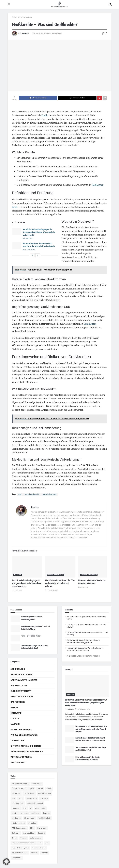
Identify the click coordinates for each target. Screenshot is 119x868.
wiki (20, 494)
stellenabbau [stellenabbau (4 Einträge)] (29, 833)
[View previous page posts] (32, 255)
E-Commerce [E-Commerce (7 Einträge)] (31, 798)
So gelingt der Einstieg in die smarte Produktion (83, 656)
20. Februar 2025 (29, 250)
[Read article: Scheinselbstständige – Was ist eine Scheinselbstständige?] (15, 648)
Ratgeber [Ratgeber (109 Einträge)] (32, 823)
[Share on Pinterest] (100, 98)
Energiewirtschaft (21, 691)
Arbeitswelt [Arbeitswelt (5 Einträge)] (37, 784)
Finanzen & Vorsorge (22, 697)
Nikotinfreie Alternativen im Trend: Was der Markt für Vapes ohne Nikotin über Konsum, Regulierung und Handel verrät (86, 703)
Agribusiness (18, 669)
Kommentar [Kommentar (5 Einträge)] (40, 808)
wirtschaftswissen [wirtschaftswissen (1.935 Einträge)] (20, 853)
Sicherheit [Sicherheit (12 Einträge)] (42, 828)
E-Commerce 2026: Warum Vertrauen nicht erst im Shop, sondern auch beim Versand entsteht (91, 729)
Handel (14, 708)
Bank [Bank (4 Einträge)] (32, 789)
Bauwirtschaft (19, 686)
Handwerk (16, 713)
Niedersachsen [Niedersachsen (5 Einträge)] (18, 823)
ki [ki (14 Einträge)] (31, 808)
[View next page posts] (38, 255)
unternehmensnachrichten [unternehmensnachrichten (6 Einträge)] (23, 843)
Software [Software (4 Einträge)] (16, 833)
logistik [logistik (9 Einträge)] (47, 813)
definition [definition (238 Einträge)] (16, 793)
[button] (6, 862)
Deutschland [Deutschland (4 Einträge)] (29, 793)
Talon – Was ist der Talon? (31, 636)
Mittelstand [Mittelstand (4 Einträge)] (29, 818)
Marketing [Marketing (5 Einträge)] (16, 818)
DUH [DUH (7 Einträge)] (21, 798)
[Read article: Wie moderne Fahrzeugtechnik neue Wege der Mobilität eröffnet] (69, 749)
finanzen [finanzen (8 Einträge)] (16, 808)
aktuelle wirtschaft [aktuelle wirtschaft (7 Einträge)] (20, 784)
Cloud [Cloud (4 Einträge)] (49, 789)
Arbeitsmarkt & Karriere (24, 680)
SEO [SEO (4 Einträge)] (32, 828)
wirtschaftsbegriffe (32, 494)
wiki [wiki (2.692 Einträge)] (47, 843)
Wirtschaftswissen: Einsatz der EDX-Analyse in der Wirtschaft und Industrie (60, 583)
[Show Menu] (9, 4)
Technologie (17, 741)
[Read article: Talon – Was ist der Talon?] (15, 638)
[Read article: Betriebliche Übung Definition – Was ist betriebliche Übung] (15, 628)
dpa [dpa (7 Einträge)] (13, 798)
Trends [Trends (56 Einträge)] (23, 838)
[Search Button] (110, 4)
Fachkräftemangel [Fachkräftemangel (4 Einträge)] (35, 803)
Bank (15, 207)
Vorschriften (90, 324)
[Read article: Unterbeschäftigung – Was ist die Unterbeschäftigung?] (93, 567)
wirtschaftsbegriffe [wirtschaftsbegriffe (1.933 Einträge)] (20, 848)
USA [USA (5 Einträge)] (40, 843)
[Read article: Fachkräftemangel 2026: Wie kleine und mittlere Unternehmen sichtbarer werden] (69, 740)
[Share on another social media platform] (105, 98)
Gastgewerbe (18, 702)
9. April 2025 (83, 587)
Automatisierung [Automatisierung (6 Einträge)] (19, 789)
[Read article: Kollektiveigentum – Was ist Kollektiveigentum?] (15, 619)
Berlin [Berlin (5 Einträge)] (40, 789)
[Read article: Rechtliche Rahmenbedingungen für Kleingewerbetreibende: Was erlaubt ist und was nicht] (17, 231)
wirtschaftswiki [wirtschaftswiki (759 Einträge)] (39, 848)
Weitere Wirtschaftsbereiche (27, 751)
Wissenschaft (18, 762)
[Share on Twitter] (77, 98)
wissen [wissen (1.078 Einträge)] (34, 853)
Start (14, 17)
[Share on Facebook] (38, 98)
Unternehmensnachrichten (26, 746)
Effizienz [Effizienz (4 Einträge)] (44, 798)
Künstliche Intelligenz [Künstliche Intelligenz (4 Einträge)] (30, 813)
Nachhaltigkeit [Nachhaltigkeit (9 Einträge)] (44, 818)
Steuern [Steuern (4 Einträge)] (41, 833)
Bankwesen (98, 185)
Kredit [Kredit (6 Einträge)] (15, 813)
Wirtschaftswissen (25, 17)
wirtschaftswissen (50, 494)
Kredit (45, 115)
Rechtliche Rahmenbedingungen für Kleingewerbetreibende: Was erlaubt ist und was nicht (39, 232)
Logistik (15, 719)
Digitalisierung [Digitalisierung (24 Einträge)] (44, 793)
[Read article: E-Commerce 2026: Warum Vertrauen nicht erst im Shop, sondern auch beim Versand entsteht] (69, 728)
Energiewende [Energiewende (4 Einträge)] (18, 803)
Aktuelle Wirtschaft (22, 674)
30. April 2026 (80, 709)
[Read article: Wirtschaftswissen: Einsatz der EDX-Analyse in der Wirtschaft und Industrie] (17, 245)
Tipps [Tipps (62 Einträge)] (14, 838)
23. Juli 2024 (38, 33)
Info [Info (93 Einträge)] (25, 808)
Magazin (18, 575)
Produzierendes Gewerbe (24, 735)
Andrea (25, 33)
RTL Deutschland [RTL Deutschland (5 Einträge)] (19, 828)
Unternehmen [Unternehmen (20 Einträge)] (36, 838)
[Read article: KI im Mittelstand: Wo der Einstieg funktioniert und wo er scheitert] (69, 759)
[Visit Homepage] (59, 4)
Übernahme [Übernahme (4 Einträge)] (17, 858)
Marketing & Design (21, 729)
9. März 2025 (28, 238)
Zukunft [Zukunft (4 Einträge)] (44, 853)
